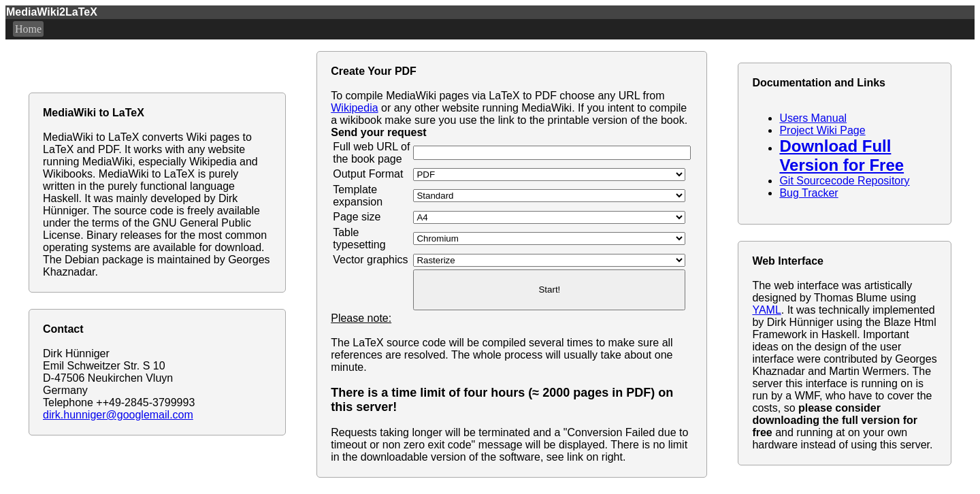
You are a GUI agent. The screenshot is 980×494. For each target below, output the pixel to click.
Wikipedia (354, 108)
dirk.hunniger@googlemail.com (118, 415)
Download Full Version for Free (842, 155)
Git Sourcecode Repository (844, 181)
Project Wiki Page (822, 130)
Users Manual (813, 118)
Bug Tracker (808, 193)
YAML (766, 310)
